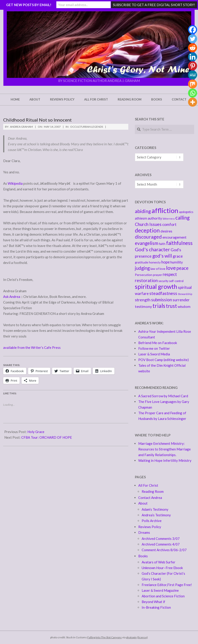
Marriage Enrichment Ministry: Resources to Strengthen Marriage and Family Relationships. (165, 449)
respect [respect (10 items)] (170, 274)
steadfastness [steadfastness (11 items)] (163, 293)
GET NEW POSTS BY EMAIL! (29, 5)
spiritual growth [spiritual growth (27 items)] (156, 287)
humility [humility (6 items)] (177, 262)
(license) (142, 637)
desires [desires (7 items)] (166, 231)
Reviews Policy (150, 527)
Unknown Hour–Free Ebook (162, 568)
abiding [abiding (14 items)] (143, 211)
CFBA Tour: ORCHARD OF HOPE (47, 437)
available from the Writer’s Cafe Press (32, 347)
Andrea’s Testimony (156, 515)
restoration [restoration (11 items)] (146, 280)
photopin (131, 637)
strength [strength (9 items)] (143, 300)
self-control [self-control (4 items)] (176, 281)
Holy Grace (36, 432)
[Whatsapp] (193, 93)
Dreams (144, 532)
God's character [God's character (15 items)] (152, 249)
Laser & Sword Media (154, 354)
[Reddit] (193, 48)
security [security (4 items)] (163, 281)
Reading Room (153, 491)
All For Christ (148, 485)
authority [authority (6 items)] (155, 218)
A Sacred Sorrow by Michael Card (163, 396)
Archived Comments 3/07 (161, 539)
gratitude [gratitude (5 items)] (142, 262)
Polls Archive (152, 521)
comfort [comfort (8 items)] (169, 224)
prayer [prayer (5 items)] (157, 275)
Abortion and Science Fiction (163, 596)
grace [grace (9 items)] (178, 256)
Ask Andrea (12, 297)
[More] (193, 102)
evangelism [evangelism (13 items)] (147, 243)
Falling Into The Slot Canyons (105, 637)
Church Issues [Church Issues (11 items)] (148, 224)
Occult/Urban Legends (87, 127)
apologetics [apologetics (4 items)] (186, 212)
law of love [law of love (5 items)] (158, 269)
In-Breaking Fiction (156, 607)
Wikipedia (16, 183)
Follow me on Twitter (154, 348)
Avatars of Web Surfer (159, 562)
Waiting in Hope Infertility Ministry (165, 460)
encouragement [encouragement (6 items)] (174, 237)
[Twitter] (193, 39)
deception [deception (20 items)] (147, 230)
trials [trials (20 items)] (159, 306)
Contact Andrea (150, 498)
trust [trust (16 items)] (171, 306)
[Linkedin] (193, 57)
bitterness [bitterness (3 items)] (169, 219)
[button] (99, 45)
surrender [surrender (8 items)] (181, 300)
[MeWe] (193, 75)
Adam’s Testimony (155, 509)
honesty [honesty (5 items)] (155, 262)
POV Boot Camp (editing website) (163, 360)
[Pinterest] (193, 66)
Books (143, 556)
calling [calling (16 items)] (182, 218)
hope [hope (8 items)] (166, 262)
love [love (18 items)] (171, 268)
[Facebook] (193, 30)
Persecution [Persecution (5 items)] (144, 275)
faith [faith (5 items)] (162, 244)
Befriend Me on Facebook (158, 343)
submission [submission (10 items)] (162, 300)
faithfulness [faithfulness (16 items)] (179, 243)
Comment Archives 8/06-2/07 (164, 550)
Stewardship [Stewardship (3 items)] (185, 294)
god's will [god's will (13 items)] (162, 256)
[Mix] (193, 84)
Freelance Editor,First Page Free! (167, 585)
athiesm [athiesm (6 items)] (141, 218)
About (143, 503)
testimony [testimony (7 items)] (143, 306)
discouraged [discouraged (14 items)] (148, 237)
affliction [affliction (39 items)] (165, 210)
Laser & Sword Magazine (160, 590)
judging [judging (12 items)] (142, 268)
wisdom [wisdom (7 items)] (184, 306)
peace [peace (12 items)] (182, 268)
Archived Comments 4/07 (161, 544)
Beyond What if (153, 602)
